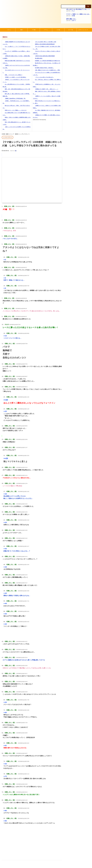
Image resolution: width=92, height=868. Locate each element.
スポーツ (74, 21)
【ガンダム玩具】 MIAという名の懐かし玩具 (45, 42)
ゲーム (46, 30)
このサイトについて (83, 30)
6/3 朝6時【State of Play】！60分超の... (43, 68)
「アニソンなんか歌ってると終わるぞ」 (43, 77)
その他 (73, 16)
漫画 (21, 30)
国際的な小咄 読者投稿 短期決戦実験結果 (44, 44)
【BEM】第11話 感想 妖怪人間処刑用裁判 (44, 56)
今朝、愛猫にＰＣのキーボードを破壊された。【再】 (47, 70)
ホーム (9, 30)
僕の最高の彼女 (38, 58)
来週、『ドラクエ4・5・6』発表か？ (13, 75)
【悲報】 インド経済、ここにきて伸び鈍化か (14, 77)
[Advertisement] (32, 842)
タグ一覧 (71, 30)
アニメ (73, 11)
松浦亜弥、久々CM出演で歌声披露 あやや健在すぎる (46, 61)
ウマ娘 (34, 30)
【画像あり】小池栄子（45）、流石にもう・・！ (46, 89)
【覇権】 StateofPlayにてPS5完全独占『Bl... (14, 98)
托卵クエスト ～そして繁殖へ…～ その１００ (15, 110)
